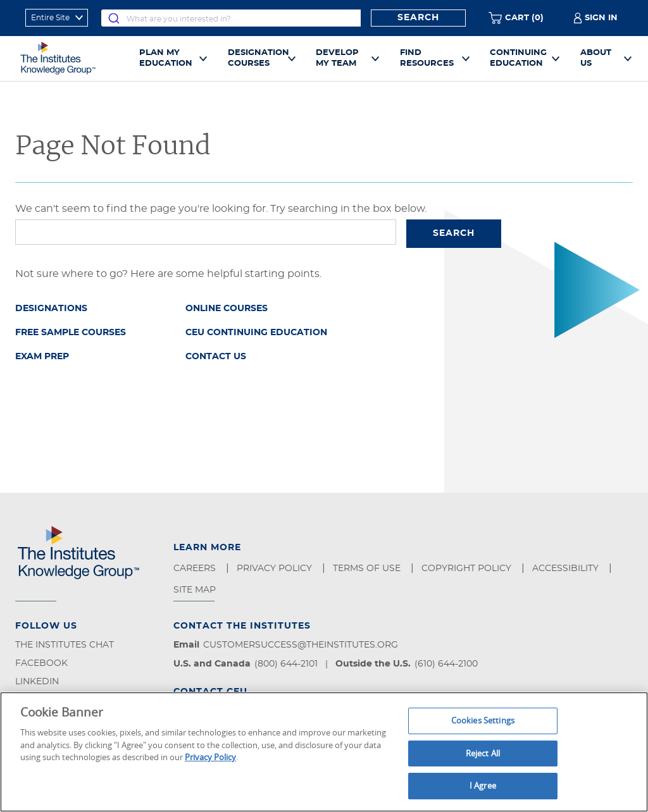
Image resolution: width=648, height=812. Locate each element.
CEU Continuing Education (256, 333)
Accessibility (567, 569)
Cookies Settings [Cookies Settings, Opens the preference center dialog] (483, 720)
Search (418, 18)
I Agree (483, 785)
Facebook (41, 663)
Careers (196, 569)
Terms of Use (368, 569)
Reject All (483, 753)
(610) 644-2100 (446, 664)
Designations (51, 309)
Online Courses (227, 309)
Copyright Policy (468, 569)
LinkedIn (37, 682)
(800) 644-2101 (286, 664)
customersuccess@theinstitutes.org (301, 645)
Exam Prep (42, 357)
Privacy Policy (276, 569)
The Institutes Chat (65, 645)
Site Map (196, 590)
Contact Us (216, 357)
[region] (324, 752)
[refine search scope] (57, 18)
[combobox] (231, 18)
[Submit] (114, 18)
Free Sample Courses (71, 333)
